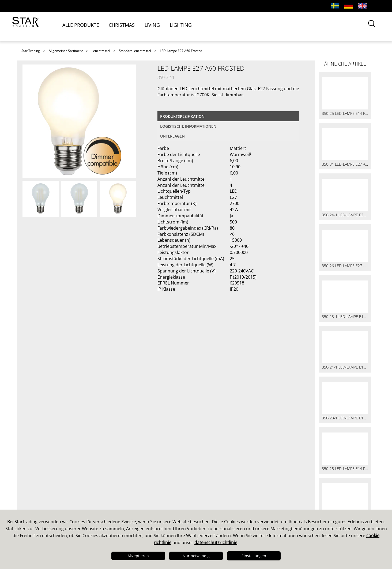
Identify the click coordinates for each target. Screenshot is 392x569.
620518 (237, 283)
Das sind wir (37, 492)
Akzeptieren (138, 556)
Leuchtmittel (101, 51)
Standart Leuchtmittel (135, 51)
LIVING (159, 26)
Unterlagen (172, 136)
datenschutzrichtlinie (216, 543)
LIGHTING (187, 26)
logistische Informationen (188, 126)
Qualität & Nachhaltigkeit (51, 506)
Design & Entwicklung (47, 499)
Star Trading (31, 51)
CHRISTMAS (128, 26)
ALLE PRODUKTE (87, 26)
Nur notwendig (196, 556)
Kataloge (210, 492)
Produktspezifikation (182, 116)
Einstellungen (254, 556)
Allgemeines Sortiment (66, 51)
